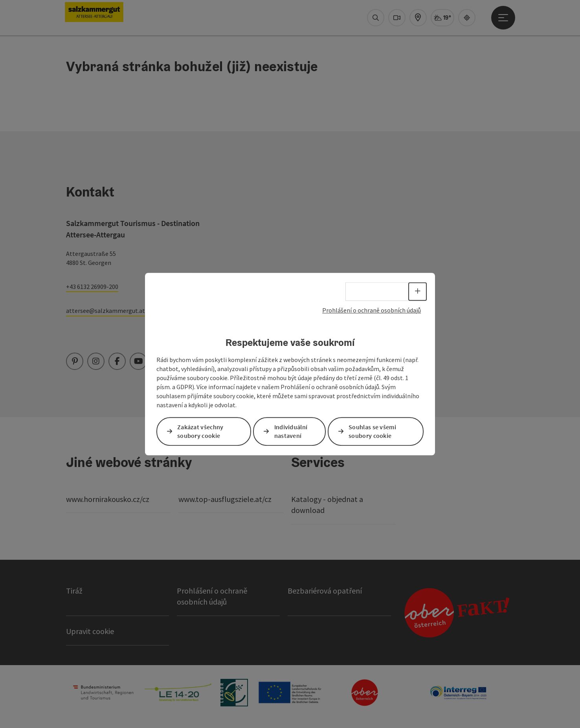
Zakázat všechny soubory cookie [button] (200, 431)
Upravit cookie (90, 631)
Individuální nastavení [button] (291, 431)
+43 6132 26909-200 (92, 287)
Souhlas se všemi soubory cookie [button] (372, 431)
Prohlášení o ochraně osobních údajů (372, 310)
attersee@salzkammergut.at (106, 311)
